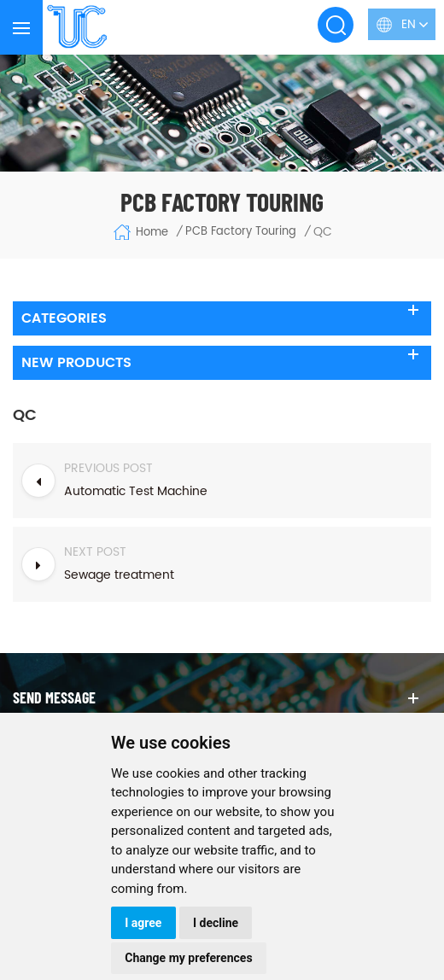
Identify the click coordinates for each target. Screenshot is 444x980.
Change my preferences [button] (188, 958)
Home (140, 232)
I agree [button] (143, 923)
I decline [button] (216, 923)
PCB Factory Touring (241, 232)
